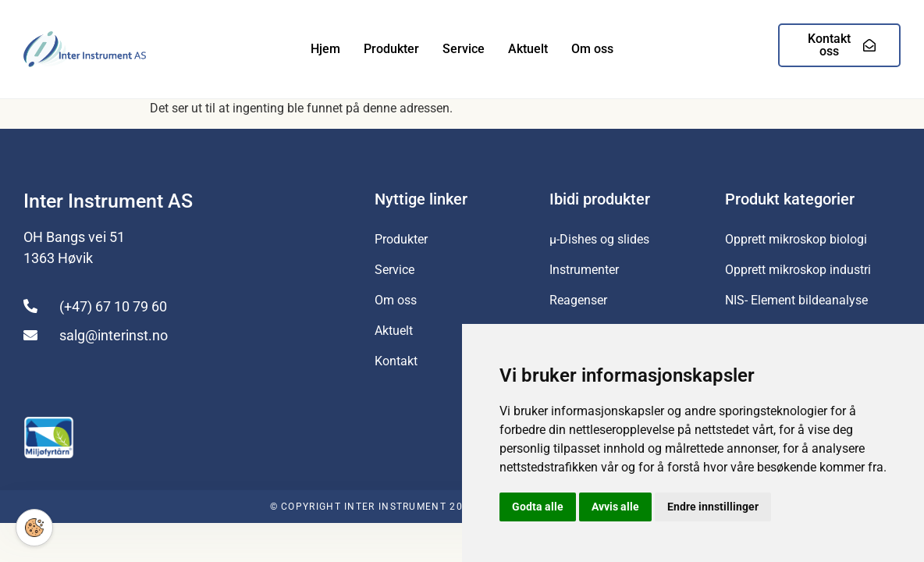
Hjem (325, 49)
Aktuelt (528, 49)
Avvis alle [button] (615, 507)
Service (464, 49)
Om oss (592, 49)
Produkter (391, 49)
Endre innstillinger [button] (713, 507)
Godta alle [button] (538, 507)
